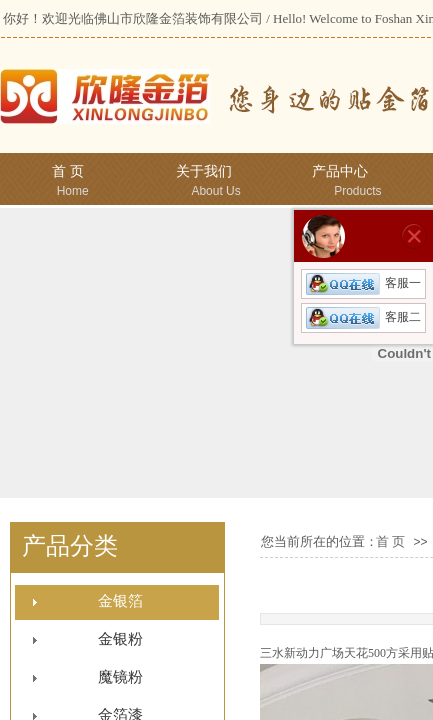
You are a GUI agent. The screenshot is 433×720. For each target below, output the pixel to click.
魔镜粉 (120, 677)
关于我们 (204, 171)
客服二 (363, 317)
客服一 (363, 283)
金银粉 (120, 639)
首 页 (68, 171)
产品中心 (340, 171)
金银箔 (120, 601)
